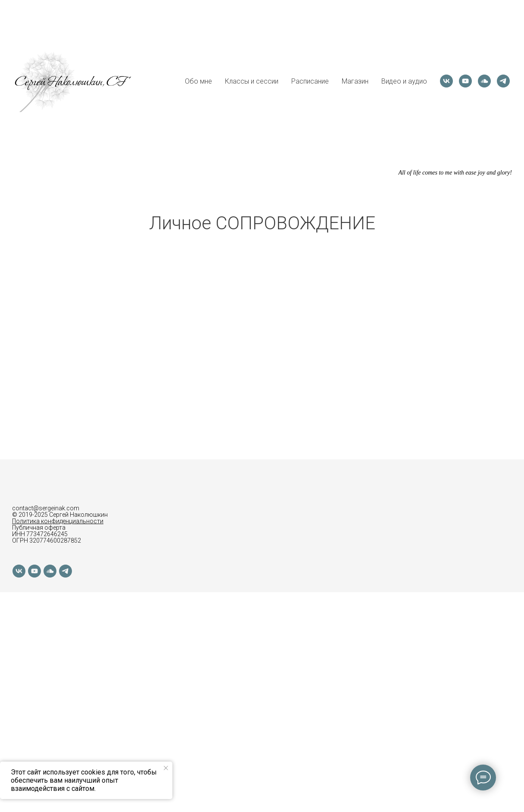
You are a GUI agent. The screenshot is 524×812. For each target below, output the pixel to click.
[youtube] (465, 81)
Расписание (310, 81)
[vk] (446, 81)
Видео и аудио (404, 81)
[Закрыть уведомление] (166, 768)
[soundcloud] (484, 81)
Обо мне (198, 81)
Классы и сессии (252, 81)
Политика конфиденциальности (58, 521)
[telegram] (503, 81)
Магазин (355, 81)
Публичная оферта (39, 528)
